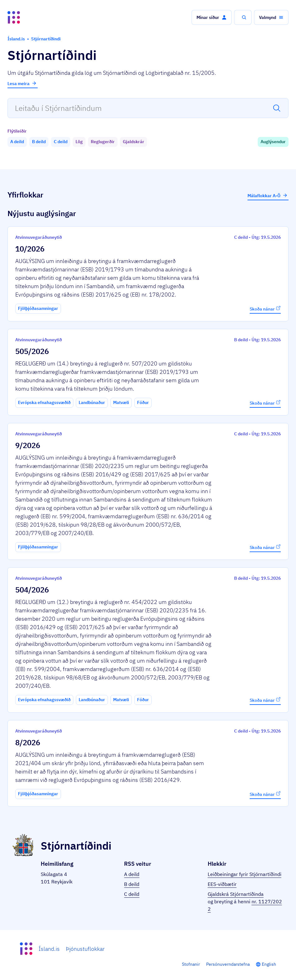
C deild (132, 894)
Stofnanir (191, 964)
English (269, 964)
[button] (212, 17)
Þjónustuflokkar (85, 949)
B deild (132, 884)
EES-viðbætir (222, 884)
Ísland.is (49, 949)
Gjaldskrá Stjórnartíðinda (236, 894)
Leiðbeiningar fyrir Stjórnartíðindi (245, 874)
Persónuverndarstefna (228, 964)
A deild (132, 874)
